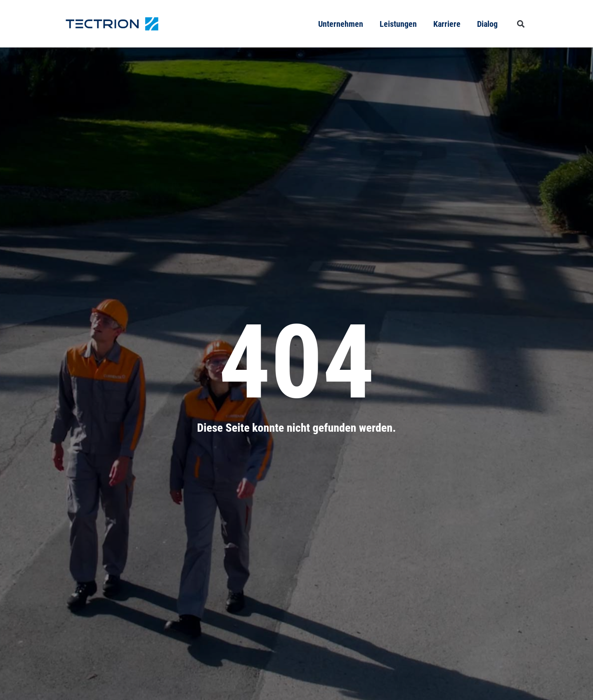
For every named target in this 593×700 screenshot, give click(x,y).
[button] (521, 24)
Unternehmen (341, 24)
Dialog (487, 24)
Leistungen (398, 24)
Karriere (447, 24)
